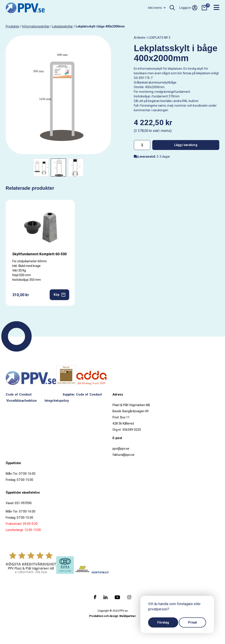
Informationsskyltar (36, 26)
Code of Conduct (19, 394)
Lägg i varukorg (186, 145)
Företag (163, 622)
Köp (59, 295)
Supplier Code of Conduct (82, 394)
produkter (13, 26)
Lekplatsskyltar (63, 26)
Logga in (188, 8)
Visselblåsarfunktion (22, 401)
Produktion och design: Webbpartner (112, 616)
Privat (192, 622)
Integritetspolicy (57, 401)
